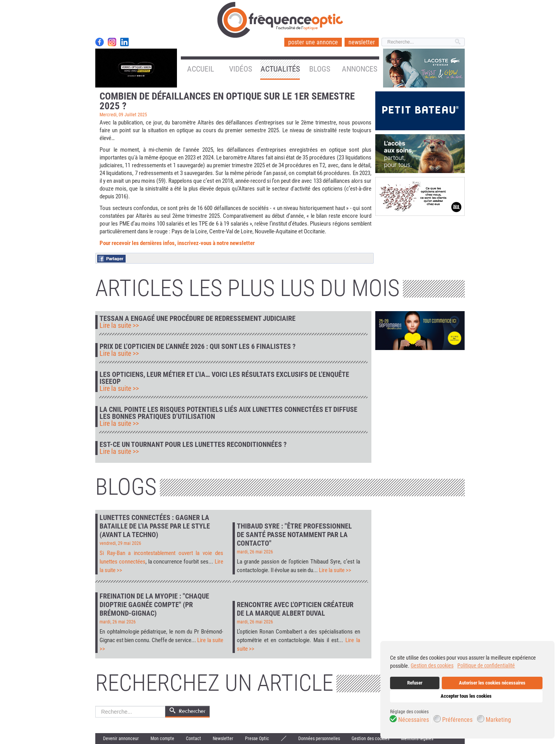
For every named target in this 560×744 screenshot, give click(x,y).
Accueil (201, 69)
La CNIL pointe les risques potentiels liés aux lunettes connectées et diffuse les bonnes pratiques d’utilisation (228, 413)
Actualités (280, 69)
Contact (193, 739)
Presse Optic (257, 739)
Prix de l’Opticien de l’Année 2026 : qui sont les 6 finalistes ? (198, 347)
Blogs (320, 69)
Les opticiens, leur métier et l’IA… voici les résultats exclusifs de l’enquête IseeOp (224, 378)
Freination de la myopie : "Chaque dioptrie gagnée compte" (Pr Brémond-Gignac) (154, 605)
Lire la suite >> (119, 326)
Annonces (360, 69)
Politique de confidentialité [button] (486, 665)
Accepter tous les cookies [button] (466, 696)
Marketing (498, 720)
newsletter (362, 42)
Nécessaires (414, 720)
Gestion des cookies (370, 739)
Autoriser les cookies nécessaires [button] (492, 683)
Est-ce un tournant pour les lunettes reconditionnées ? (193, 445)
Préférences (457, 720)
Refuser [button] (415, 683)
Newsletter (223, 739)
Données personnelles (319, 739)
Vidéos (241, 69)
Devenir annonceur (121, 739)
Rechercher (95, 706)
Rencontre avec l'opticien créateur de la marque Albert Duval (295, 609)
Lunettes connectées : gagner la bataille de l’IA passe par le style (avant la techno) (155, 526)
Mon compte (162, 739)
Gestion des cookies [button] (432, 665)
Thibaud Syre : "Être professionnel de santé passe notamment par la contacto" (294, 535)
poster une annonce (313, 42)
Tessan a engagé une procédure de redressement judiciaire (198, 319)
